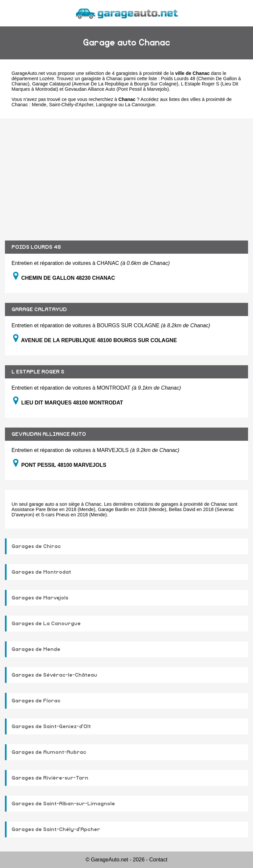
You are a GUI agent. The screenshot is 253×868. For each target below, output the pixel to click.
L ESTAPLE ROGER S (38, 372)
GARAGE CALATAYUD (39, 309)
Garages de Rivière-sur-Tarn (50, 778)
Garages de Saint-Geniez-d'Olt (51, 726)
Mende (39, 105)
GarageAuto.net (28, 73)
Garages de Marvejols (40, 598)
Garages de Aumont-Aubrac (49, 752)
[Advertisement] (126, 175)
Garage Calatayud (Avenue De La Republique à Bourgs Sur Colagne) (105, 84)
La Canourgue (140, 105)
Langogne (106, 105)
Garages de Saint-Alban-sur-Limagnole (63, 804)
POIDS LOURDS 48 (36, 247)
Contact (158, 860)
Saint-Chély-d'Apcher (71, 105)
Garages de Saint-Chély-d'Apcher (56, 829)
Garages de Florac (36, 701)
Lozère (47, 79)
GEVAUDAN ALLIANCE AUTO (49, 434)
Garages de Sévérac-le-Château (54, 675)
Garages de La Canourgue (46, 624)
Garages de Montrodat (41, 572)
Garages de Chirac (36, 546)
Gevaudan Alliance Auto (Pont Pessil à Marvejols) (117, 89)
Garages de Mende (36, 649)
